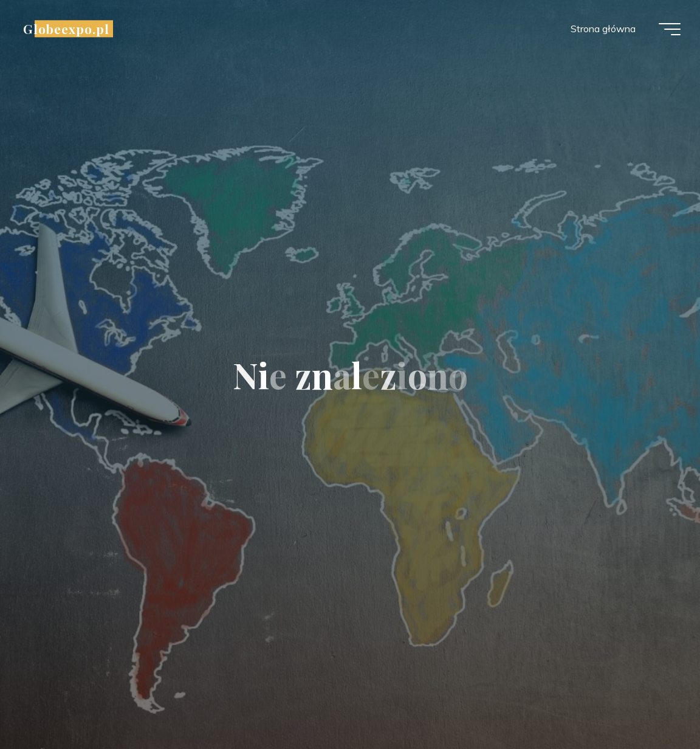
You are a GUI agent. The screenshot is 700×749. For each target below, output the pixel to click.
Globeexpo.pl (66, 29)
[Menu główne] (670, 29)
